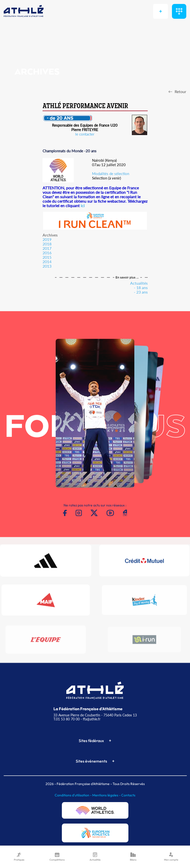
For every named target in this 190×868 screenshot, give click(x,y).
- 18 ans (141, 287)
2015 (47, 257)
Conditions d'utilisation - (73, 795)
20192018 (47, 242)
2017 (47, 248)
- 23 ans (141, 292)
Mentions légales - (107, 795)
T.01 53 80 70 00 (67, 719)
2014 (47, 262)
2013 (47, 266)
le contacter (85, 134)
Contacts (128, 795)
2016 (47, 253)
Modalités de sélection (111, 174)
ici (83, 206)
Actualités (139, 283)
